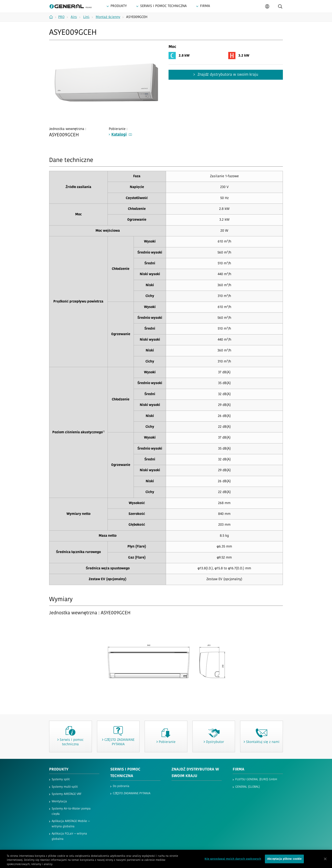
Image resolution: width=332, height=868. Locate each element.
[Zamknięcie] (325, 863)
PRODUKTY (59, 770)
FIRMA (239, 770)
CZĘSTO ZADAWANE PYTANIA (132, 793)
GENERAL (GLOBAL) (248, 787)
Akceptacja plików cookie (284, 863)
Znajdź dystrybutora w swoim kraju (227, 75)
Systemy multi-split (65, 787)
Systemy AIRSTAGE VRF (67, 794)
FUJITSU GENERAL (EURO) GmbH (256, 780)
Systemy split (61, 780)
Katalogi (122, 135)
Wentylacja (59, 802)
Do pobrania (121, 786)
